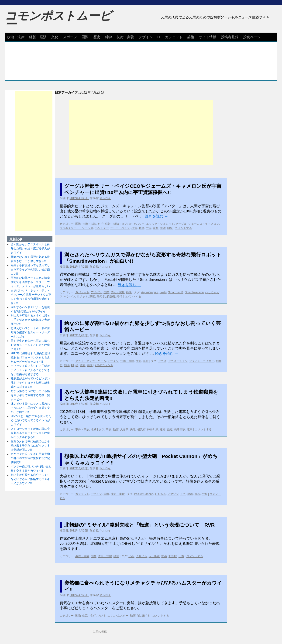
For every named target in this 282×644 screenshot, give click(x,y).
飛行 (119, 296)
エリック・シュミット (160, 224)
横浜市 (141, 429)
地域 (93, 429)
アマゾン (173, 494)
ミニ (183, 494)
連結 (163, 429)
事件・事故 (82, 429)
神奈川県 (153, 429)
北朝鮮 (173, 556)
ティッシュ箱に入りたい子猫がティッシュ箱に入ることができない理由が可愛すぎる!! (30, 370)
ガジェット (174, 37)
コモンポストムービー (58, 20)
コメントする (183, 228)
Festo (163, 292)
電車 (190, 429)
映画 (156, 228)
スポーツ (70, 37)
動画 (141, 228)
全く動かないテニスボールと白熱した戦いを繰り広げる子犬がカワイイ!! (30, 249)
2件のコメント (104, 365)
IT (159, 37)
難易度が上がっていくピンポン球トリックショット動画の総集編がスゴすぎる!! (30, 383)
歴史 (97, 37)
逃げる (146, 616)
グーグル (181, 224)
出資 (134, 228)
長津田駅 (180, 429)
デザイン (146, 37)
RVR (131, 556)
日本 (181, 556)
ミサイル (141, 556)
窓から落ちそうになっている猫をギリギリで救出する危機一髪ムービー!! (30, 395)
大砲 (197, 494)
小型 (204, 494)
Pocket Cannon (144, 494)
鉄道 (170, 429)
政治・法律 (16, 37)
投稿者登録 (230, 37)
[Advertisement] (141, 132)
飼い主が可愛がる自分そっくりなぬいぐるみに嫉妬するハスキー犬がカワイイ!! (30, 479)
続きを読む (156, 216)
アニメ (162, 361)
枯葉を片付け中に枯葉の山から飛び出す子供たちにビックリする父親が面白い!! (30, 446)
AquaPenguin (150, 292)
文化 (55, 37)
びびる (102, 616)
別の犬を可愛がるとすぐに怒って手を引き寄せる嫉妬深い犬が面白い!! (30, 320)
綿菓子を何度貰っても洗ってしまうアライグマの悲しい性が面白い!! (30, 269)
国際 (85, 37)
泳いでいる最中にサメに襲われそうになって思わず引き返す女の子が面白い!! (30, 408)
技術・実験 (125, 37)
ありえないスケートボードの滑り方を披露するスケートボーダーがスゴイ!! (30, 332)
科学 (108, 37)
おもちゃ (160, 494)
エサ (110, 616)
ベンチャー (102, 228)
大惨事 (124, 429)
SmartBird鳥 (176, 292)
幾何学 (101, 296)
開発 (170, 228)
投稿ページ (252, 37)
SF (130, 224)
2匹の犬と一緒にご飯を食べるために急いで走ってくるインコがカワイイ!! (31, 420)
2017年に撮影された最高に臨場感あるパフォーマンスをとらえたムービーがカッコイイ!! (31, 358)
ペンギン (70, 296)
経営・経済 (38, 37)
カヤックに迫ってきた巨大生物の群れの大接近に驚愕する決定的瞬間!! (30, 458)
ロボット (82, 296)
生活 (85, 616)
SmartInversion (194, 292)
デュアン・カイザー (202, 361)
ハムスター (121, 616)
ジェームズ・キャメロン (204, 224)
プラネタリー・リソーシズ (76, 228)
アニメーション (178, 361)
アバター (139, 224)
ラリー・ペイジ (120, 228)
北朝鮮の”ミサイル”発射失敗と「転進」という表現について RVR (139, 525)
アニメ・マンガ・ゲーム (91, 361)
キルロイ (105, 198)
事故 (109, 429)
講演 (116, 556)
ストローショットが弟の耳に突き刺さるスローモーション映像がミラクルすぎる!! (30, 433)
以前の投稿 (98, 632)
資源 (163, 228)
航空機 (111, 296)
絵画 (83, 365)
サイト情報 (208, 37)
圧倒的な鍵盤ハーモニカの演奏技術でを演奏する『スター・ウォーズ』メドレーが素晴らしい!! (31, 282)
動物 (78, 616)
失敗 (133, 429)
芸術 (191, 37)
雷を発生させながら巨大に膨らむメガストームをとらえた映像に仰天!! (30, 345)
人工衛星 (154, 556)
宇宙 (148, 228)
